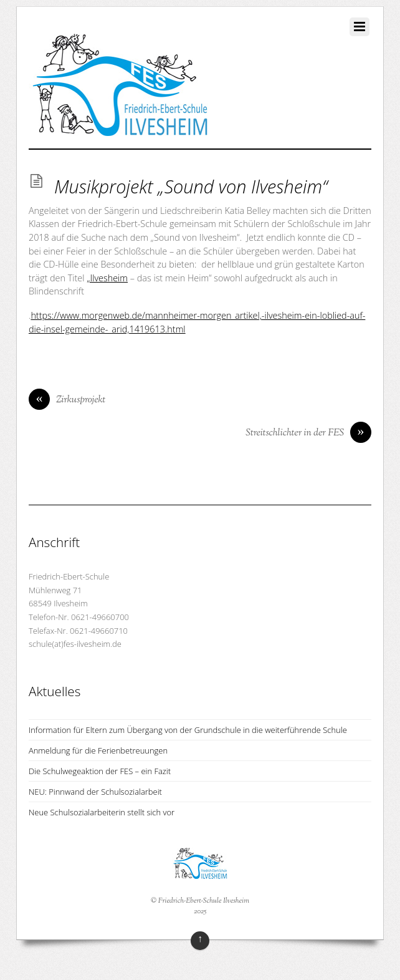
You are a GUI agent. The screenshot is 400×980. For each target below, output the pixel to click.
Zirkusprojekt (67, 400)
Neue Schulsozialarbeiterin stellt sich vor (102, 812)
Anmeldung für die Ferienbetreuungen (98, 750)
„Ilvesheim (107, 278)
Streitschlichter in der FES (308, 434)
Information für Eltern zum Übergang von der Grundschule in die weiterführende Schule (188, 730)
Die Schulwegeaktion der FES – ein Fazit (100, 771)
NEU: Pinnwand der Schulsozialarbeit (95, 792)
